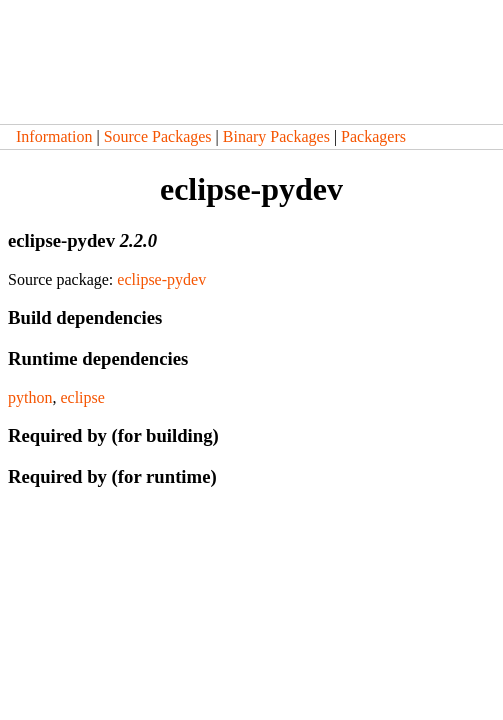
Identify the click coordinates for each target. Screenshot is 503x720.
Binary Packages (276, 136)
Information (54, 136)
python (30, 397)
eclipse (82, 397)
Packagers (373, 136)
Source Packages (158, 136)
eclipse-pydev (161, 279)
